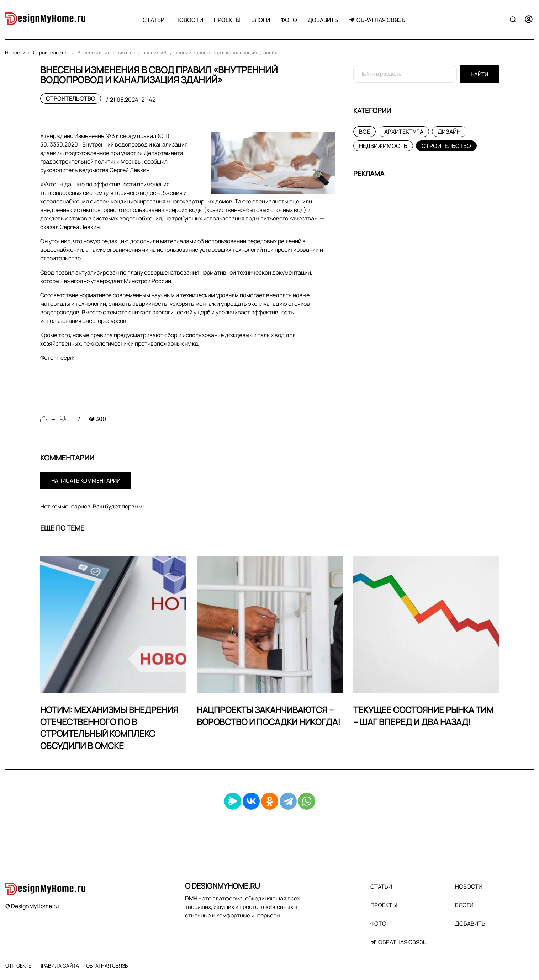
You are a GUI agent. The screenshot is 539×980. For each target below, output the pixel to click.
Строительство (71, 98)
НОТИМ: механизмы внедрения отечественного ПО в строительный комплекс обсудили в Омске (109, 728)
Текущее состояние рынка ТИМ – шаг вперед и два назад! (423, 716)
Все (364, 132)
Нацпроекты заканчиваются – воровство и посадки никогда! (269, 716)
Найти (479, 74)
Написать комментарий (86, 481)
